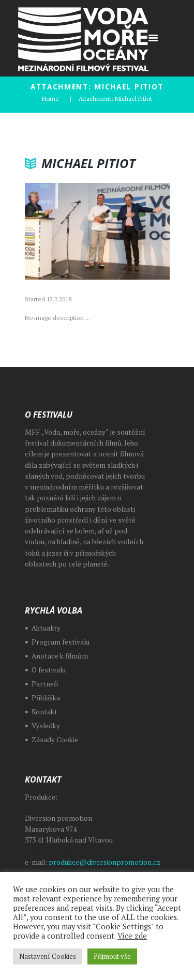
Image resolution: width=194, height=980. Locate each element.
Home (50, 98)
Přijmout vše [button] (112, 956)
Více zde (132, 936)
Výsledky (46, 726)
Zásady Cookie (55, 740)
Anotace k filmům (60, 656)
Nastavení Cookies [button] (48, 956)
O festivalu (49, 670)
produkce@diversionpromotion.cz (105, 862)
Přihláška (46, 698)
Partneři (45, 684)
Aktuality (46, 628)
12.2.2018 (59, 299)
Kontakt (44, 712)
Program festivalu (61, 642)
